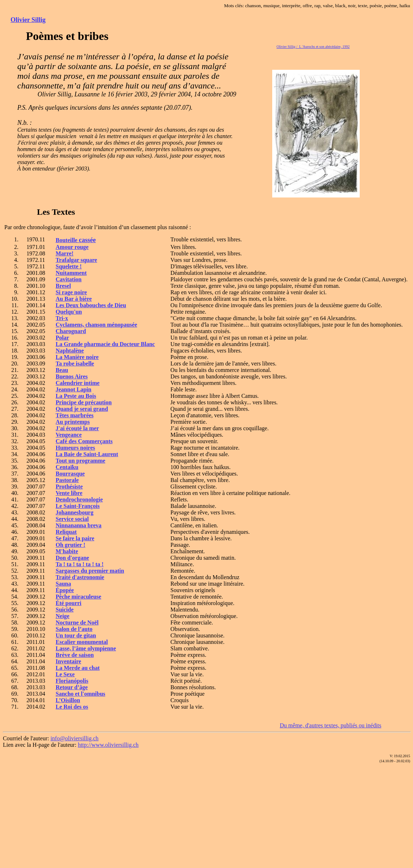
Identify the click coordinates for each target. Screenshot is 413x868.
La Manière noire (77, 357)
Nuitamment (71, 273)
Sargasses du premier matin (90, 571)
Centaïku (67, 467)
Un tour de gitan (76, 635)
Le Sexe (65, 674)
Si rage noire (71, 292)
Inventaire (69, 661)
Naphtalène (70, 351)
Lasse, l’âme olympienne (86, 648)
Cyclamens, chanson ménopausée (96, 325)
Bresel (63, 286)
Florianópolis (72, 681)
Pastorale (67, 480)
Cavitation (69, 279)
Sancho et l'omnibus (81, 694)
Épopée (65, 590)
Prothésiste (69, 487)
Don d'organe (73, 558)
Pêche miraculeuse (79, 597)
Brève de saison (75, 655)
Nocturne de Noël (77, 622)
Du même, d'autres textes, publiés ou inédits (331, 725)
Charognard (71, 331)
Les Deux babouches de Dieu (91, 305)
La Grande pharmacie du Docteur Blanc (106, 344)
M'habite (67, 551)
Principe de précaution (84, 402)
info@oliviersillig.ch (74, 738)
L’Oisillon (68, 700)
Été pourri (69, 603)
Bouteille (76, 240)
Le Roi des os (72, 707)
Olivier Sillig (28, 20)
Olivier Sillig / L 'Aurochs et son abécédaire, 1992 (313, 47)
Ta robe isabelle (75, 363)
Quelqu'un (69, 312)
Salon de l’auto (74, 629)
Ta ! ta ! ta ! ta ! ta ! (80, 564)
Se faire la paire (75, 538)
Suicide (65, 610)
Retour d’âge (72, 687)
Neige (63, 616)
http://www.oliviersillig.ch (108, 745)
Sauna (64, 584)
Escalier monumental (82, 642)
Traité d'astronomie (80, 577)
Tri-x (62, 318)
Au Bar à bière (74, 299)
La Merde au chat (78, 668)
